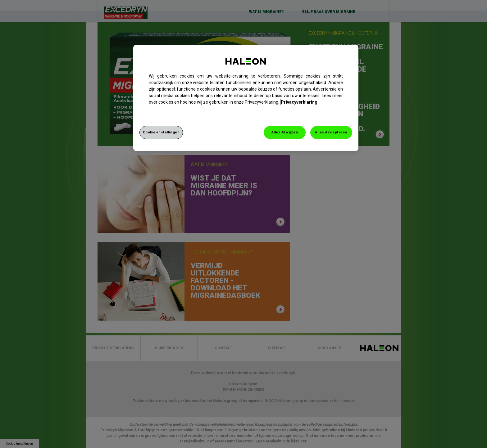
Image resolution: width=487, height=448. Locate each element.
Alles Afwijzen (285, 132)
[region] (246, 98)
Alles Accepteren (331, 132)
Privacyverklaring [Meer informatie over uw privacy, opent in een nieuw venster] (299, 102)
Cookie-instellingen (161, 132)
